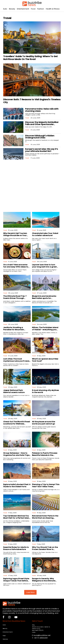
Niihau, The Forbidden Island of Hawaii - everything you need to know (45, 330)
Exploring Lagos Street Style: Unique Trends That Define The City (16, 581)
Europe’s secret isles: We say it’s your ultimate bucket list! (42, 150)
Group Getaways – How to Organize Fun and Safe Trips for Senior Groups (16, 455)
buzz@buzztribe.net (42, 635)
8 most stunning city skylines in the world (45, 391)
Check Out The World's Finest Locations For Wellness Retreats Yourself (17, 424)
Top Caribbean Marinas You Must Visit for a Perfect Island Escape (17, 518)
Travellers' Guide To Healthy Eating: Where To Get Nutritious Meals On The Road (30, 58)
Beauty (12, 9)
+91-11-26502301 (41, 638)
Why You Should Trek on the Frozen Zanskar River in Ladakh (45, 549)
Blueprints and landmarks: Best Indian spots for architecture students (44, 298)
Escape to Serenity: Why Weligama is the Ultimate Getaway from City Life (44, 581)
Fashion (41, 9)
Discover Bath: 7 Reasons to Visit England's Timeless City (32, 101)
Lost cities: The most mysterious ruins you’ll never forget (17, 361)
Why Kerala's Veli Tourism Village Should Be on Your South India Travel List (15, 235)
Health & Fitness (53, 9)
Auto (5, 9)
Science (5, 639)
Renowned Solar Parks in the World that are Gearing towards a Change (45, 518)
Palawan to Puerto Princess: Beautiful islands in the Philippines (45, 455)
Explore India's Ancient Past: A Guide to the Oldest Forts (17, 485)
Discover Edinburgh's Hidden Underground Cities (40, 137)
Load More (30, 592)
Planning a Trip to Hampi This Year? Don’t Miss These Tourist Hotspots (46, 487)
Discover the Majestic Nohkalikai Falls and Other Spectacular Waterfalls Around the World (42, 124)
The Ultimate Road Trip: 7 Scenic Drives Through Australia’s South (15, 298)
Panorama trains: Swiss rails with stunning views (42, 110)
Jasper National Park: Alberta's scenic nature (14, 391)
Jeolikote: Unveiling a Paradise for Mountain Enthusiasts (14, 330)
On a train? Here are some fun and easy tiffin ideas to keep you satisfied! (16, 267)
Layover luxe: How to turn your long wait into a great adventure (44, 267)
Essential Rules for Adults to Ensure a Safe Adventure (16, 548)
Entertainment (23, 9)
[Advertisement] (32, 187)
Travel (27, 118)
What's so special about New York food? (45, 360)
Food (33, 9)
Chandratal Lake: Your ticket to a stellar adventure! (45, 234)
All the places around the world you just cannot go (43, 423)
